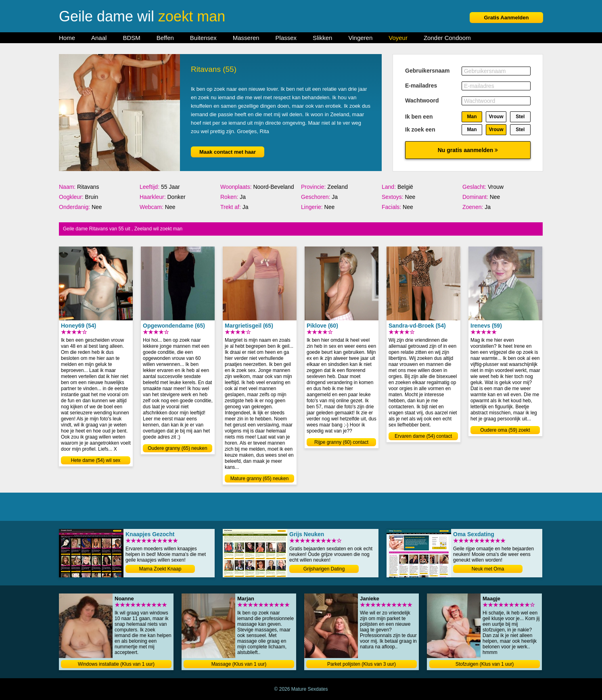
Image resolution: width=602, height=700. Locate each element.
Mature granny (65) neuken (260, 479)
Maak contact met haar (228, 152)
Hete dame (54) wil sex (96, 460)
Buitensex (203, 38)
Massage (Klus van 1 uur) (239, 664)
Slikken (322, 38)
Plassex (286, 38)
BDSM (131, 38)
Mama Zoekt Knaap (160, 569)
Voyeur (398, 38)
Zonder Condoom (447, 38)
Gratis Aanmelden (507, 18)
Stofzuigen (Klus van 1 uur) (485, 664)
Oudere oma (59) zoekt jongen (505, 431)
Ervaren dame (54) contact (423, 436)
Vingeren (360, 38)
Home (67, 38)
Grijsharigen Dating (324, 569)
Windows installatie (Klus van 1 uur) (116, 664)
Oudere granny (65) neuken (177, 448)
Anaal (99, 38)
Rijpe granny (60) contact (341, 442)
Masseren (246, 38)
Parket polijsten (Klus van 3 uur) (362, 664)
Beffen (165, 38)
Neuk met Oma (488, 569)
